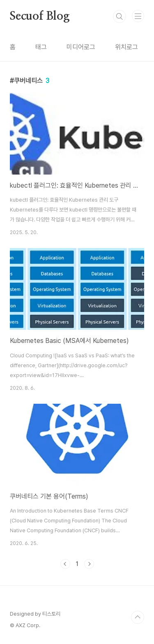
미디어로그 (81, 47)
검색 (120, 16)
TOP (138, 617)
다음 (89, 564)
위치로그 (126, 47)
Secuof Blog (40, 16)
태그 (41, 47)
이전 (65, 564)
